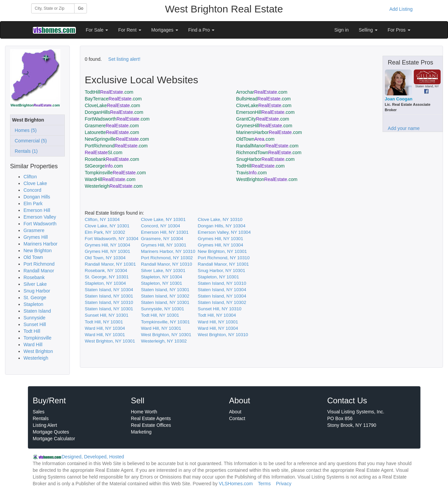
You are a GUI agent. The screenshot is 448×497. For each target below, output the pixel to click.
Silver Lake (35, 284)
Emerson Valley (40, 217)
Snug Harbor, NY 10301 (221, 270)
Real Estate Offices (151, 425)
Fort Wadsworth (40, 224)
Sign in (341, 30)
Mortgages (165, 30)
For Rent (130, 30)
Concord (32, 190)
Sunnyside (34, 318)
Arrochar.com (262, 92)
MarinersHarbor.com (269, 132)
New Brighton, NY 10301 (222, 251)
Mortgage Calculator (54, 439)
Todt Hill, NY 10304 (217, 315)
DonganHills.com (114, 112)
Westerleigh (36, 358)
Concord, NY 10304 (161, 226)
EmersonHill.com (265, 112)
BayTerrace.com (113, 99)
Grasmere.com (112, 126)
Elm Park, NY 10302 (105, 232)
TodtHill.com (109, 92)
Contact (237, 418)
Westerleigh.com (114, 186)
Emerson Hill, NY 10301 (165, 232)
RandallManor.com (267, 146)
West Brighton (38, 351)
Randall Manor (39, 271)
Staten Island (37, 311)
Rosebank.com (112, 159)
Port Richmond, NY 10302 (167, 258)
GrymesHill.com (264, 126)
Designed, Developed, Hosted (93, 457)
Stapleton (33, 304)
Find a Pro (201, 30)
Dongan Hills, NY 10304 (221, 226)
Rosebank (34, 277)
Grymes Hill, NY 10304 (108, 245)
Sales (39, 412)
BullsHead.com (264, 99)
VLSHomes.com (236, 484)
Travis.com (252, 173)
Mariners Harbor (40, 244)
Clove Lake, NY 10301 (163, 219)
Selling (368, 30)
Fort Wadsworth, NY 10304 (112, 239)
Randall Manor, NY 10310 (166, 264)
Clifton (30, 177)
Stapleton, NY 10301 (218, 277)
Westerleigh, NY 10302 (164, 341)
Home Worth (144, 412)
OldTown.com (255, 139)
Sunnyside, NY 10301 (163, 309)
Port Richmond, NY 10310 (224, 258)
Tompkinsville (37, 338)
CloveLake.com (113, 105)
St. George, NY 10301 (107, 277)
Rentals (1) (25, 151)
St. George (35, 298)
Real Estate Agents (151, 418)
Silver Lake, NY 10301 (163, 270)
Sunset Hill (35, 324)
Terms (264, 484)
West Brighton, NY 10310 (223, 335)
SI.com (104, 152)
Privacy (284, 484)
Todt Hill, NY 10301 (160, 315)
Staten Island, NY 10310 (222, 283)
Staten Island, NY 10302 (165, 296)
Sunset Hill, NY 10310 (219, 309)
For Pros (399, 30)
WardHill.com (110, 179)
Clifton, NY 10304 (102, 219)
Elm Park (33, 204)
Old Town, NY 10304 (105, 258)
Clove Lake (35, 183)
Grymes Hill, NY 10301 (220, 239)
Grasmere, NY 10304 (162, 239)
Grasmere (34, 230)
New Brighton (38, 251)
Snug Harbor (37, 291)
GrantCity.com (263, 119)
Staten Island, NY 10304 (109, 290)
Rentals (41, 418)
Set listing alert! (125, 59)
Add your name (404, 128)
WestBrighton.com (267, 179)
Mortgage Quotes (51, 432)
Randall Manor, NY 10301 (110, 264)
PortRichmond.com (116, 146)
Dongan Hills (37, 197)
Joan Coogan (399, 99)
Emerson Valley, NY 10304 (224, 232)
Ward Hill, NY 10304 (105, 328)
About (235, 412)
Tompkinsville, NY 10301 (165, 322)
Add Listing (401, 9)
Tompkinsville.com (115, 173)
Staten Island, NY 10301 (165, 290)
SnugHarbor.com (265, 159)
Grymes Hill (36, 237)
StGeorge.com (104, 166)
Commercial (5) (29, 141)
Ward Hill (33, 345)
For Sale (97, 30)
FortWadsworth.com (117, 119)
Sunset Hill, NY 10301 (107, 315)
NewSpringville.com (117, 139)
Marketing (141, 432)
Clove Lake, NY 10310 (220, 219)
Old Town (33, 257)
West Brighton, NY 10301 (166, 335)
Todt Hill (32, 331)
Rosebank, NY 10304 (106, 270)
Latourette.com (112, 132)
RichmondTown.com (269, 152)
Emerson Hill (37, 210)
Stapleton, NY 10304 (162, 277)
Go (81, 8)
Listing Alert (45, 425)
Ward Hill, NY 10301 (218, 322)
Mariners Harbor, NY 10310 (168, 251)
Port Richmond (39, 264)
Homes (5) (24, 130)
